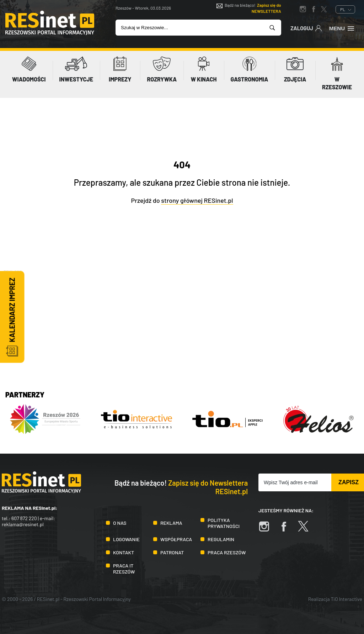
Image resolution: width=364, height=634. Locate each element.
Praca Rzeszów (227, 552)
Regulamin (221, 539)
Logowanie (126, 539)
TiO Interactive (347, 599)
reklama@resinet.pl (23, 524)
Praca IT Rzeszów (124, 569)
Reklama (171, 523)
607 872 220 (24, 518)
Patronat (172, 552)
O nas (120, 523)
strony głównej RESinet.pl (197, 200)
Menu (342, 28)
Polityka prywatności (224, 523)
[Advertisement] (182, 325)
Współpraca (176, 539)
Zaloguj (306, 28)
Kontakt (124, 552)
